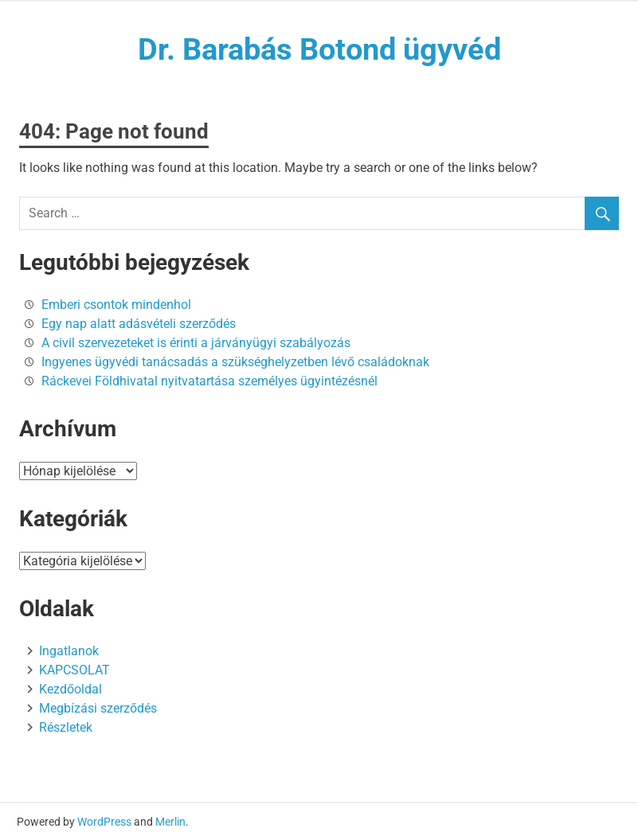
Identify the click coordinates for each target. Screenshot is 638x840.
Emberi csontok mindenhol (116, 305)
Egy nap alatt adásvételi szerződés (139, 324)
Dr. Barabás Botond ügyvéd (319, 49)
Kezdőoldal (70, 689)
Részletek (66, 727)
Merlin (170, 822)
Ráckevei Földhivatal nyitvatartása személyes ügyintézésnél (209, 381)
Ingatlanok (69, 651)
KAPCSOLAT (74, 670)
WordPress (104, 822)
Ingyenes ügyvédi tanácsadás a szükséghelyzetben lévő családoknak (235, 362)
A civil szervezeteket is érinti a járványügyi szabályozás (196, 343)
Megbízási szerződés (98, 708)
